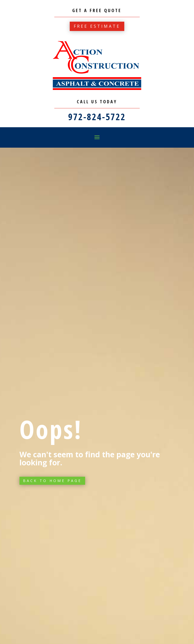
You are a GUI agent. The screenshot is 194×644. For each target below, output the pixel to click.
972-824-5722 (97, 117)
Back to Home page (52, 481)
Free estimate (97, 26)
